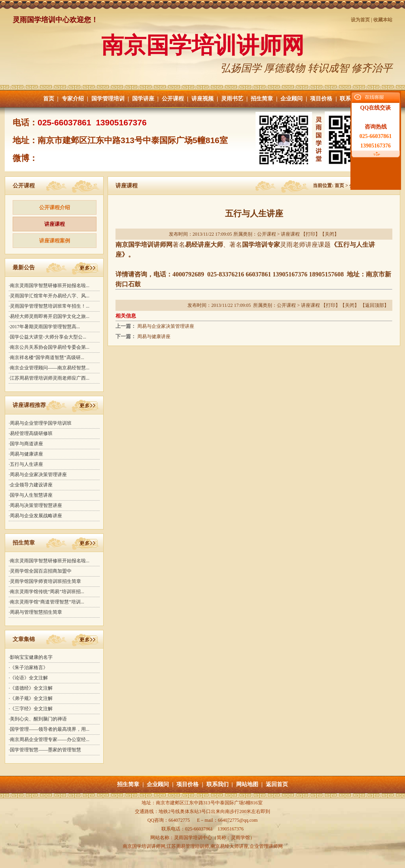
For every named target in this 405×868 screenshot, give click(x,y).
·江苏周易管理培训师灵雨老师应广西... (49, 378)
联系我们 (218, 784)
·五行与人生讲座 (26, 464)
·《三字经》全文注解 (31, 709)
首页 (49, 99)
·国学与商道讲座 (26, 444)
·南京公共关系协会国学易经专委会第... (49, 347)
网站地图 (247, 784)
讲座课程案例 (55, 241)
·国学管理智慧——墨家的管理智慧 (45, 750)
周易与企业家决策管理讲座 (166, 326)
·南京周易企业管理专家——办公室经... (49, 739)
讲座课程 (55, 224)
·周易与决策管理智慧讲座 (35, 505)
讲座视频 (202, 99)
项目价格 (321, 99)
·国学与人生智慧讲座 (31, 495)
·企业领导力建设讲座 (31, 485)
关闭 (329, 234)
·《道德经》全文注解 (31, 688)
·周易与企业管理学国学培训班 (40, 423)
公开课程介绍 (55, 207)
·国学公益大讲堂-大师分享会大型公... (47, 337)
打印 (310, 234)
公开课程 (173, 99)
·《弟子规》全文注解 (31, 698)
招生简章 (262, 99)
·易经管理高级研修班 (31, 433)
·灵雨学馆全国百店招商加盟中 (40, 571)
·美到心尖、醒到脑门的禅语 (38, 719)
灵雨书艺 (232, 99)
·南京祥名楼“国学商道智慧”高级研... (46, 357)
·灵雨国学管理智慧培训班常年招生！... (49, 306)
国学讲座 (143, 99)
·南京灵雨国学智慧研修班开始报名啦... (49, 286)
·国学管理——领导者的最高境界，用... (49, 729)
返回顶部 (375, 305)
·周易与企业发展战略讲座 (35, 516)
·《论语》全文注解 (28, 678)
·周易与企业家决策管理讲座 (38, 475)
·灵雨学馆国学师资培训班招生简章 (45, 581)
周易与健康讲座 (154, 337)
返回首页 (277, 784)
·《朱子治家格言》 (28, 668)
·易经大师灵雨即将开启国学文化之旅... (49, 316)
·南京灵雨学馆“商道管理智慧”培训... (46, 602)
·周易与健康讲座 (26, 454)
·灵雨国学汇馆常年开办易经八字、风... (49, 296)
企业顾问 (291, 99)
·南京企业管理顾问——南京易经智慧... (49, 368)
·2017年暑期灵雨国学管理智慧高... (44, 327)
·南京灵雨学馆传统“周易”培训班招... (46, 592)
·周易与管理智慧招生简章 (35, 612)
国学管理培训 (108, 99)
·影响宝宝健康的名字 (31, 657)
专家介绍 (73, 99)
